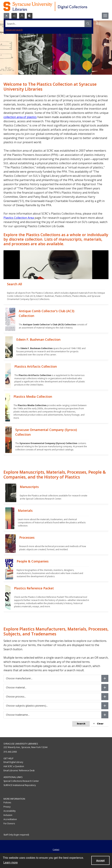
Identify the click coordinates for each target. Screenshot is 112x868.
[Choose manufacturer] (105, 678)
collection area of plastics (20, 117)
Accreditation (10, 819)
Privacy (7, 807)
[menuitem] (56, 849)
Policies (7, 803)
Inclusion (8, 815)
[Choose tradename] (105, 715)
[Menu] (105, 16)
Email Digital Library (13, 762)
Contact (56, 849)
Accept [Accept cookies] (100, 860)
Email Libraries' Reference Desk (19, 770)
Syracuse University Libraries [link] (21, 744)
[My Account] (22, 16)
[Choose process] (105, 697)
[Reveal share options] (14, 16)
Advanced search (14, 30)
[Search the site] (45, 24)
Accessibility (10, 811)
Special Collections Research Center (21, 781)
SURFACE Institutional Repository (20, 785)
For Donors (9, 823)
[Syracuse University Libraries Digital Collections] (56, 6)
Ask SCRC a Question (14, 766)
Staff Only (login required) (16, 835)
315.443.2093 (10, 752)
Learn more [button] (11, 862)
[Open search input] (6, 16)
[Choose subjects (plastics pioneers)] (105, 706)
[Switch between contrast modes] (30, 16)
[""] (56, 292)
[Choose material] (105, 688)
